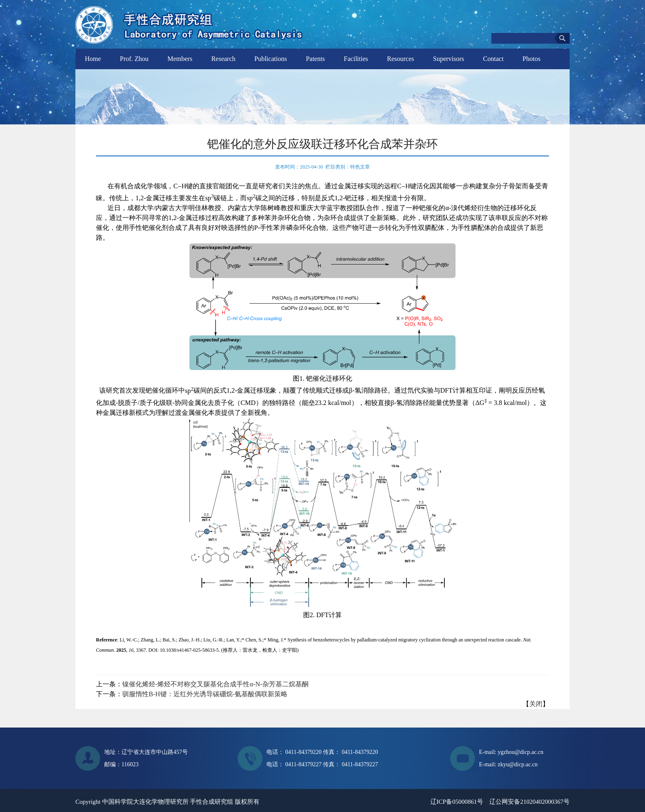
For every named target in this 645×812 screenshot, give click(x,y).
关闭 (536, 704)
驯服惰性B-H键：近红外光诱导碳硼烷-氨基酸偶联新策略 (205, 694)
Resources (401, 59)
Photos (532, 59)
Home (93, 59)
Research (223, 59)
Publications (271, 59)
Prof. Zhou (134, 59)
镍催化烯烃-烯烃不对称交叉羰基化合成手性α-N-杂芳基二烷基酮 (215, 684)
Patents (315, 59)
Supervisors (449, 59)
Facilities (356, 59)
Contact (493, 59)
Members (180, 59)
